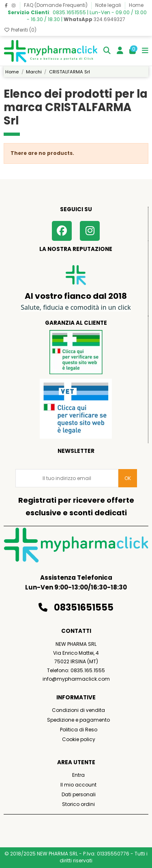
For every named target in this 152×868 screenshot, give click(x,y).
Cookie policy (79, 739)
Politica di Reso (79, 730)
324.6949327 (94, 19)
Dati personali (79, 794)
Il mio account (78, 785)
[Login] (120, 51)
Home (136, 5)
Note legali (109, 5)
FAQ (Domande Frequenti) (56, 5)
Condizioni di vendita (78, 710)
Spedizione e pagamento (78, 720)
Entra (78, 775)
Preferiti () (20, 30)
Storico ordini (78, 804)
